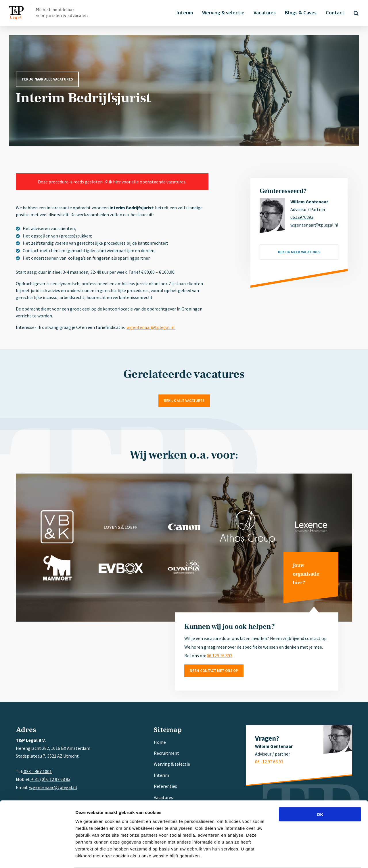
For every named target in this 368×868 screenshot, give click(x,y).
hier (117, 182)
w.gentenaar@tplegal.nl (151, 327)
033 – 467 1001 (37, 771)
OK (320, 792)
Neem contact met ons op (214, 671)
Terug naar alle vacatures (47, 79)
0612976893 (302, 217)
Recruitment (166, 753)
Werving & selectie (222, 13)
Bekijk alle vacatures (184, 401)
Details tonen (311, 857)
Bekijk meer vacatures (299, 252)
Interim (184, 13)
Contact (334, 13)
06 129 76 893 (220, 656)
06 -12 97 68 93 (269, 762)
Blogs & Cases (300, 13)
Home (160, 742)
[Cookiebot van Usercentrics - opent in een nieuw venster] (37, 857)
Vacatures (264, 13)
